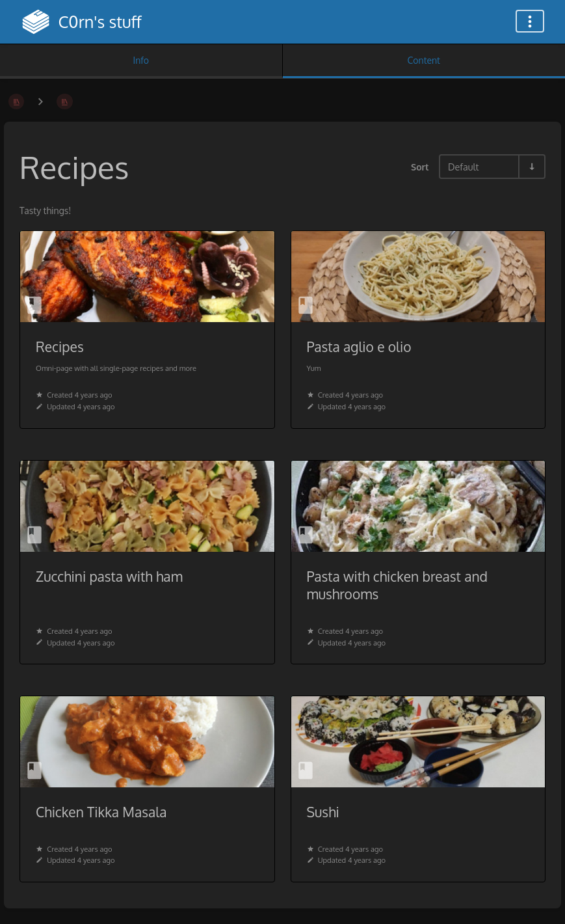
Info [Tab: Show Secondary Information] (141, 60)
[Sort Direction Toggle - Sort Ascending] (531, 167)
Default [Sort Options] (463, 167)
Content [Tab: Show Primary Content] (424, 60)
